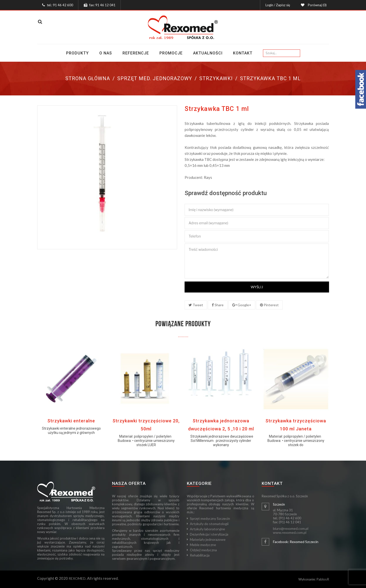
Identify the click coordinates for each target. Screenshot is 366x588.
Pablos (322, 579)
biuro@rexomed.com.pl (291, 528)
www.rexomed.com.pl (290, 532)
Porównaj (316, 5)
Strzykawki (216, 78)
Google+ (242, 305)
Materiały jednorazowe (208, 539)
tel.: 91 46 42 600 (60, 5)
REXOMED (77, 578)
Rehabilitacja (200, 555)
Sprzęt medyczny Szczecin (210, 518)
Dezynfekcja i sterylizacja (209, 534)
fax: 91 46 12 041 (102, 5)
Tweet (196, 305)
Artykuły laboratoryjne (207, 529)
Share (218, 305)
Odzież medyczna (203, 550)
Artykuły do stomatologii (209, 524)
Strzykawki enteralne (71, 421)
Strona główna (88, 78)
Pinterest (269, 305)
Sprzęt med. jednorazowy (155, 78)
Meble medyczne (203, 545)
